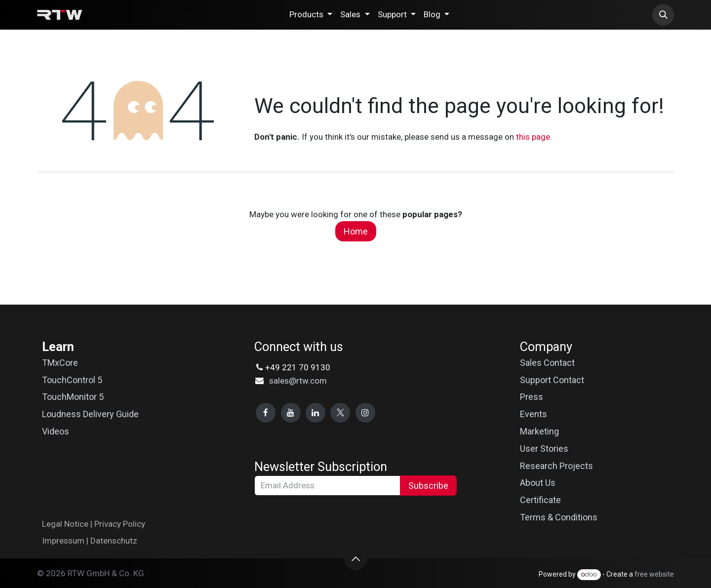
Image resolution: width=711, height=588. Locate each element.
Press (532, 397)
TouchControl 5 (72, 380)
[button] (663, 15)
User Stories (544, 449)
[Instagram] (365, 413)
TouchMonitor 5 (73, 397)
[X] (340, 413)
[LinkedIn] (316, 413)
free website (654, 574)
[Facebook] (266, 413)
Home (356, 231)
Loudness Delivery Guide (90, 414)
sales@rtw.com (298, 381)
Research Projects (556, 466)
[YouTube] (291, 413)
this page (533, 137)
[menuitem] (311, 15)
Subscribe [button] (428, 486)
